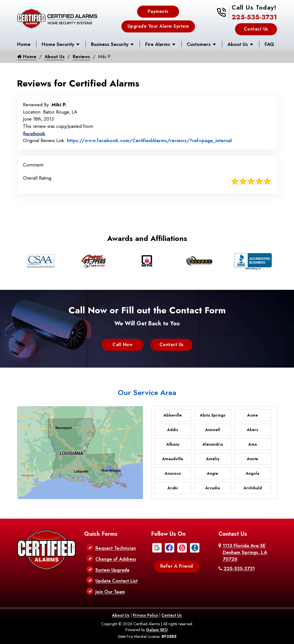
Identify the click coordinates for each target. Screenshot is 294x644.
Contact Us (256, 29)
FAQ (269, 44)
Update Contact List (117, 581)
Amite (253, 459)
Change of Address (116, 559)
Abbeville (173, 415)
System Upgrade (112, 570)
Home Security (58, 44)
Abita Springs (213, 415)
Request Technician (116, 548)
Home (24, 44)
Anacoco (173, 473)
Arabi (173, 488)
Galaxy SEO (157, 630)
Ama (253, 444)
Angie (213, 473)
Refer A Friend (177, 566)
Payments (158, 11)
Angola (253, 473)
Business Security (110, 44)
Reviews (82, 57)
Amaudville (173, 459)
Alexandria (213, 444)
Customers (199, 44)
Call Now (123, 345)
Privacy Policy (145, 615)
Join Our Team (110, 592)
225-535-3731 (254, 17)
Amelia (213, 459)
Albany (173, 444)
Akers (253, 430)
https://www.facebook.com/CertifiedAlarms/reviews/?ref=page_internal (149, 140)
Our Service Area (147, 392)
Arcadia (213, 488)
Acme (253, 415)
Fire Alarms (158, 44)
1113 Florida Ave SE (245, 552)
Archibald (253, 488)
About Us (238, 44)
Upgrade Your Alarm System (158, 26)
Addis (173, 430)
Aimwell (213, 430)
